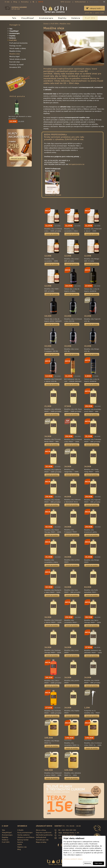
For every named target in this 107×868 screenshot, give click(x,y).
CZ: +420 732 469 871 (67, 835)
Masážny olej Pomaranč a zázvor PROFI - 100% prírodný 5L (53, 775)
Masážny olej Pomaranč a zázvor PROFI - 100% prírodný (53, 622)
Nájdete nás (22, 847)
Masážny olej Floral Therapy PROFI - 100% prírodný (53, 532)
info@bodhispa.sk (77, 164)
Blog (15, 2)
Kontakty (25, 2)
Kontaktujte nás (42, 840)
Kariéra (20, 842)
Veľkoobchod (80, 2)
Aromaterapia (46, 18)
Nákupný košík (96, 8)
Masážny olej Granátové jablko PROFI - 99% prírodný (92, 532)
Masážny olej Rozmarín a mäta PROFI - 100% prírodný (53, 592)
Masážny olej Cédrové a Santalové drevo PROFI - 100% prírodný (73, 502)
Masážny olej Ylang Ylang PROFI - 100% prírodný (92, 472)
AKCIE (41, 2)
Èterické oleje (15, 62)
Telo (14, 18)
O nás (7, 2)
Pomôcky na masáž (17, 65)
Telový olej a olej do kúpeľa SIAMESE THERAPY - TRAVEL (92, 381)
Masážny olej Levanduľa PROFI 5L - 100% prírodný (72, 745)
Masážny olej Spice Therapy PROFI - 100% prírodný (93, 622)
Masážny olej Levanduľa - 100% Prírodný (51, 261)
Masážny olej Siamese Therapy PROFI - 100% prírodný (53, 653)
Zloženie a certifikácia (26, 837)
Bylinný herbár (23, 840)
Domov (46, 24)
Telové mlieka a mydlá (18, 59)
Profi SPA (90, 18)
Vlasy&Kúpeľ (28, 18)
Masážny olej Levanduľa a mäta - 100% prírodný (72, 231)
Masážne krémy (15, 51)
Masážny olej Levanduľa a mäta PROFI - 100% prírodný (53, 562)
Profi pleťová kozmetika (18, 43)
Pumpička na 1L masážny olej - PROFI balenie (92, 713)
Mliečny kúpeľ (15, 56)
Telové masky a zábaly (18, 48)
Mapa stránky (41, 842)
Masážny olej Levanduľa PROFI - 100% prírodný (71, 622)
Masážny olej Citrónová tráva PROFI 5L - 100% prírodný (93, 745)
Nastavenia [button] (88, 863)
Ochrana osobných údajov (73, 859)
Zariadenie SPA (15, 67)
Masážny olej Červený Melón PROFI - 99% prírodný (53, 442)
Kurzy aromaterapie (25, 832)
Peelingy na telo (15, 46)
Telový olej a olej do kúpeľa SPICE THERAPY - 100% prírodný (53, 321)
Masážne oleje (65, 24)
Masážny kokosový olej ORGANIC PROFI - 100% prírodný (93, 653)
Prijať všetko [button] (98, 863)
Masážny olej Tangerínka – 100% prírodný (71, 472)
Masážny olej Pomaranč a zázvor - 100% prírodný (93, 231)
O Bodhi (20, 830)
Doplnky (62, 18)
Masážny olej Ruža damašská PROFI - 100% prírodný (91, 592)
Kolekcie (76, 18)
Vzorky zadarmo (24, 835)
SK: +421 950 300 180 (67, 830)
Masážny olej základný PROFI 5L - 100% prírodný (73, 775)
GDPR (20, 845)
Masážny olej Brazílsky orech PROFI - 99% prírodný (93, 412)
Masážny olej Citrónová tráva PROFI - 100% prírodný (73, 442)
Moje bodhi (94, 2)
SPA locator (66, 2)
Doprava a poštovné (44, 832)
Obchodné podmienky (44, 835)
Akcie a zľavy (41, 830)
